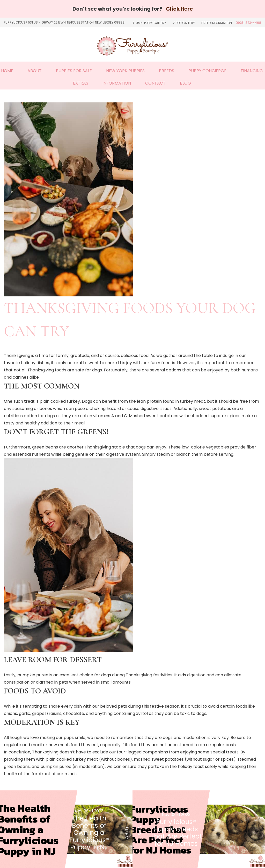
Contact (155, 83)
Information (117, 83)
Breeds (167, 71)
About (35, 71)
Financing (252, 71)
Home (7, 71)
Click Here (179, 9)
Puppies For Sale (74, 71)
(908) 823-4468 (248, 23)
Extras (81, 83)
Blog (185, 83)
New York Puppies (125, 71)
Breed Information (217, 23)
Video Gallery (184, 23)
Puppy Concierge (207, 71)
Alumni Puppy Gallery (149, 23)
